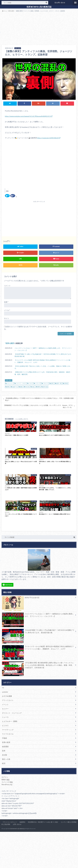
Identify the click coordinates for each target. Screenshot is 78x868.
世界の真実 (10, 343)
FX (3, 688)
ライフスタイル (8, 734)
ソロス (30, 383)
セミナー (5, 709)
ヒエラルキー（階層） (10, 721)
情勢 (8, 387)
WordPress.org (7, 784)
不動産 (4, 738)
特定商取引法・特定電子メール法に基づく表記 (43, 822)
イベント (5, 704)
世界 (52, 383)
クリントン (10, 383)
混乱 (33, 387)
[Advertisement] (39, 29)
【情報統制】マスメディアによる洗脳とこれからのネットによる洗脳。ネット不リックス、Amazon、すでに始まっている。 (38, 406)
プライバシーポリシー (10, 822)
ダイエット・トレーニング (12, 713)
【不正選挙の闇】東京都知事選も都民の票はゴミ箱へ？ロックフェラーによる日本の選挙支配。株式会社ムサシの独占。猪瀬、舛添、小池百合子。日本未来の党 (38, 666)
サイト (7, 318)
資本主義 (45, 387)
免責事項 (22, 822)
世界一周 (59, 383)
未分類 (4, 755)
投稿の (5, 780)
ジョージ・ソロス (21, 383)
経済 (4, 763)
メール (7, 310)
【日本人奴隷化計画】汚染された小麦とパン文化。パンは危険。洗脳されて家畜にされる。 (42, 367)
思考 (4, 751)
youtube (5, 692)
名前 (6, 302)
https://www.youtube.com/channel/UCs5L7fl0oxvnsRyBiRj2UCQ (28, 116)
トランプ (38, 383)
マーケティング (8, 730)
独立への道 (6, 759)
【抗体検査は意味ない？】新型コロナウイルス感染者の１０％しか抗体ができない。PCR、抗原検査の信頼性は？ (39, 399)
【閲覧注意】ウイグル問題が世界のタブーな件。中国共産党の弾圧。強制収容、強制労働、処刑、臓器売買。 (42, 373)
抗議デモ (15, 387)
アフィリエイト (8, 700)
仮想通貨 (5, 746)
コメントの (7, 782)
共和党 (66, 383)
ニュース (5, 717)
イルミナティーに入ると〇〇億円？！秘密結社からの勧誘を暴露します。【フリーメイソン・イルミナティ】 (43, 349)
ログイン (5, 777)
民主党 (27, 387)
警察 (39, 387)
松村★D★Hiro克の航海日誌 (39, 7)
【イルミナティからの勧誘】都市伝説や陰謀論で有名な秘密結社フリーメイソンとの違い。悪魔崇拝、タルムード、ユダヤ (42, 361)
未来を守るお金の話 (21, 598)
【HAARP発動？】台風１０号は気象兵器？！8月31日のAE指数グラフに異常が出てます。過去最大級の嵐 (43, 355)
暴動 (21, 387)
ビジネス (5, 725)
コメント (7, 286)
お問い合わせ (60, 3)
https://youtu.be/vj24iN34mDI (48, 138)
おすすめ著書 (7, 696)
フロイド (46, 383)
